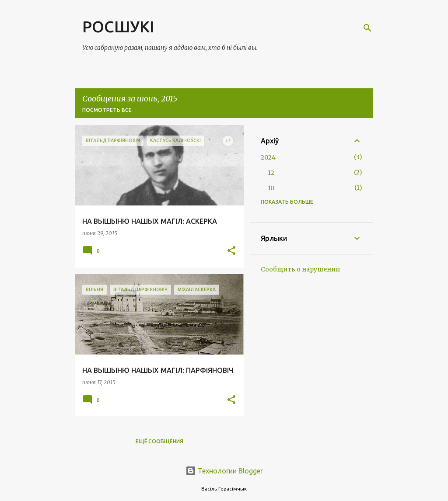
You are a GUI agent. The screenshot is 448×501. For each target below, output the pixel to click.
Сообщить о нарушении (300, 269)
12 (271, 173)
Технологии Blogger (224, 471)
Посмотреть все (107, 110)
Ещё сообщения (159, 441)
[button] (231, 251)
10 (271, 188)
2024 (268, 157)
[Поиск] (367, 28)
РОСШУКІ (118, 26)
